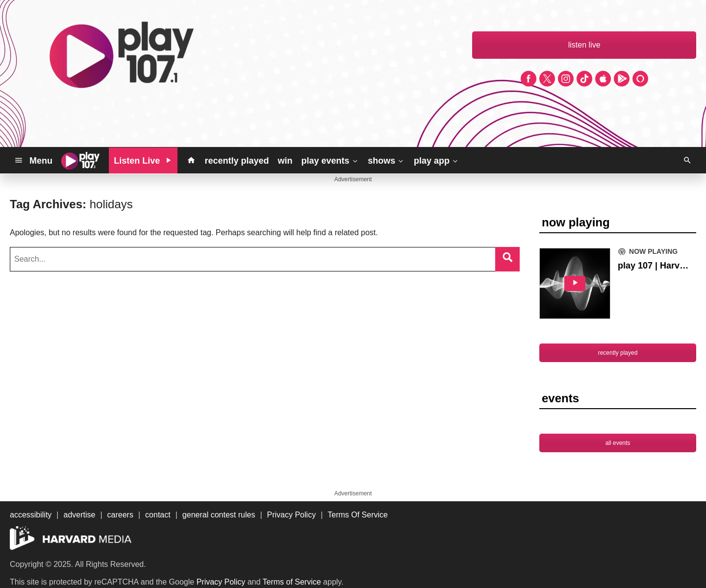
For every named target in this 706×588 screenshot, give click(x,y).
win (285, 161)
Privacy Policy (221, 582)
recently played (237, 161)
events (560, 398)
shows (386, 160)
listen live (584, 45)
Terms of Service (292, 582)
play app (437, 160)
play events (330, 160)
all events (618, 443)
